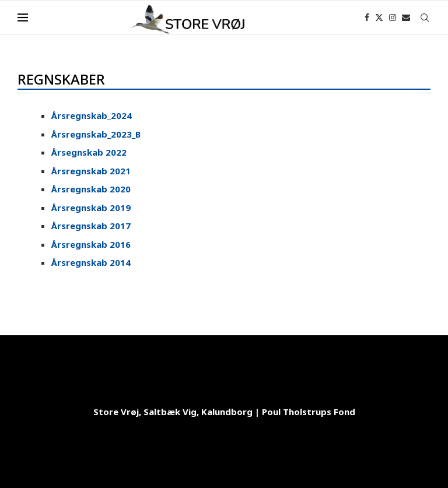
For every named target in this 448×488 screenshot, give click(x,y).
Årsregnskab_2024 (92, 115)
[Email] (406, 17)
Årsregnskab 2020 (91, 189)
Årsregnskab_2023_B (96, 134)
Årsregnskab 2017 (91, 226)
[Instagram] (393, 17)
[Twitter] (379, 17)
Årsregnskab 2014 (91, 262)
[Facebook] (367, 17)
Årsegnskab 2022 (89, 152)
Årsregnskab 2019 (91, 208)
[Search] (425, 17)
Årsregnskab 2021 (91, 171)
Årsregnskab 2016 (91, 244)
